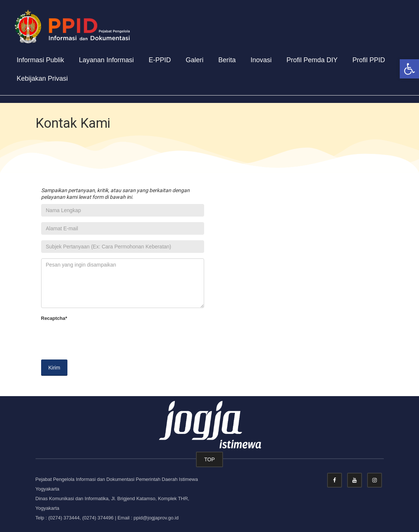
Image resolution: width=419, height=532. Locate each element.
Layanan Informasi (106, 60)
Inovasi (261, 60)
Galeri (194, 60)
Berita (227, 60)
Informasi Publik (40, 60)
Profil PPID (369, 60)
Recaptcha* (54, 318)
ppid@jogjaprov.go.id (156, 518)
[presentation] (97, 339)
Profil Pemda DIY (312, 60)
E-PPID (160, 60)
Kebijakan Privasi (42, 78)
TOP (209, 459)
